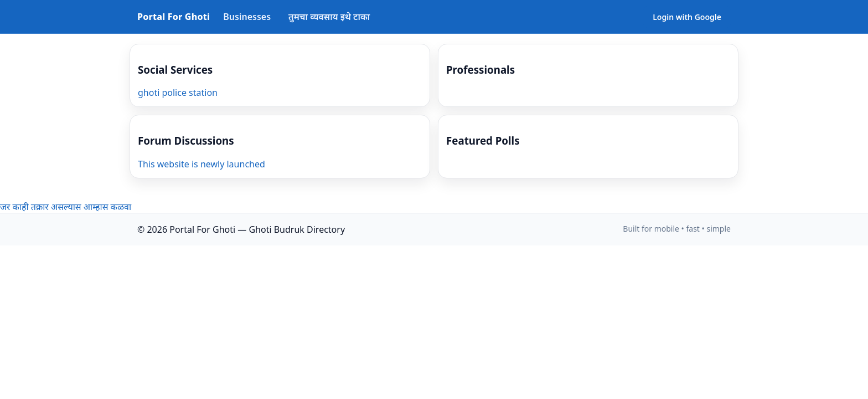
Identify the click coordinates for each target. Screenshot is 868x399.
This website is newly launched (201, 164)
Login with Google (687, 17)
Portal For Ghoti (174, 17)
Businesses (247, 17)
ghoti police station (178, 93)
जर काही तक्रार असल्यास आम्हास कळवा (66, 207)
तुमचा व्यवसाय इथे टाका (329, 17)
